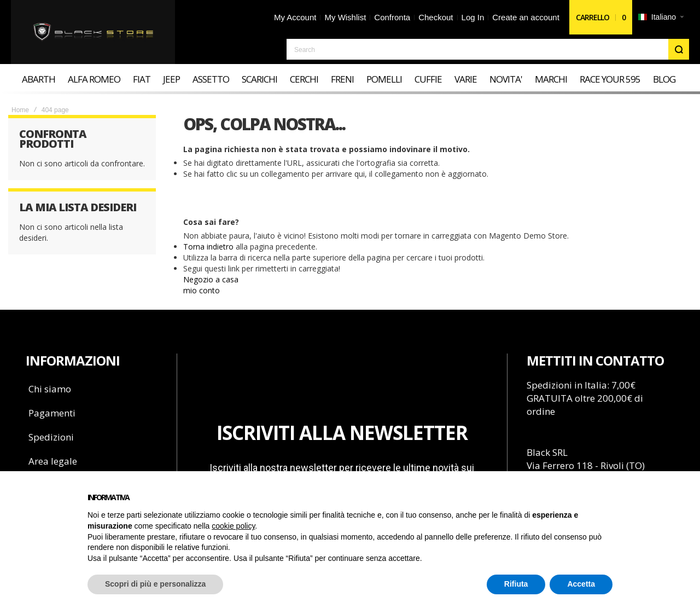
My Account (295, 17)
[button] (661, 18)
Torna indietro (208, 247)
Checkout (436, 17)
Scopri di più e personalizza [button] (155, 584)
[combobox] (488, 49)
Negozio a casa (211, 279)
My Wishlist (345, 17)
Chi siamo (50, 389)
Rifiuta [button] (516, 584)
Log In (473, 17)
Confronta (392, 17)
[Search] (679, 49)
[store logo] (93, 32)
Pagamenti (52, 413)
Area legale (53, 461)
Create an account (526, 17)
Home (20, 110)
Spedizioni (51, 437)
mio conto (202, 290)
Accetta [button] (581, 584)
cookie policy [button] (233, 526)
